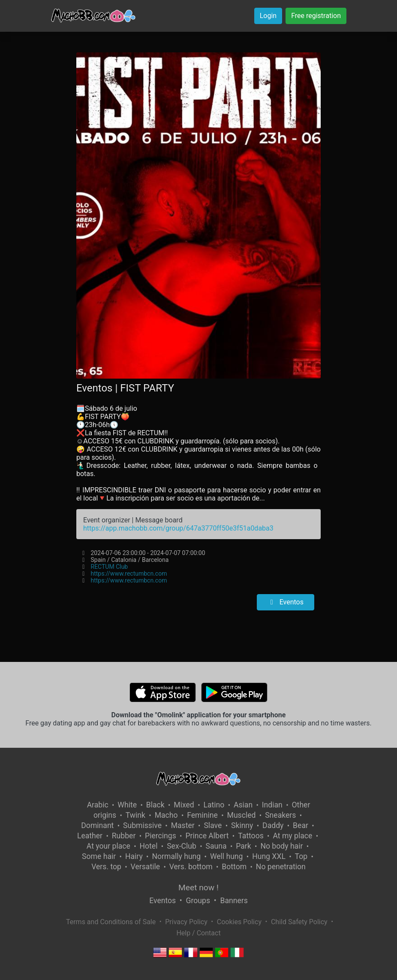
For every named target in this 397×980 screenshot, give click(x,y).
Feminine (202, 815)
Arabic (98, 805)
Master (183, 825)
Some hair (99, 856)
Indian (272, 805)
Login (268, 16)
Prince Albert (207, 836)
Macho (166, 815)
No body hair (281, 846)
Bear (301, 825)
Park (243, 846)
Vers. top (106, 867)
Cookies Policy (239, 922)
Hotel (149, 846)
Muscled (242, 815)
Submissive (142, 825)
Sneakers (280, 815)
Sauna (216, 846)
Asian (243, 805)
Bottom (234, 867)
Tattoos (251, 836)
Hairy (134, 856)
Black (155, 805)
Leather (90, 836)
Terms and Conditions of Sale (111, 922)
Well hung (227, 856)
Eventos (286, 602)
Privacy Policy (186, 922)
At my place (292, 836)
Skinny (242, 825)
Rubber (124, 836)
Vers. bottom (191, 867)
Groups (198, 901)
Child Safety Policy (299, 922)
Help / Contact (198, 933)
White (127, 805)
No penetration (281, 867)
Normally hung (176, 856)
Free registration (316, 16)
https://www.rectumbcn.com (129, 573)
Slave (213, 825)
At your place (108, 846)
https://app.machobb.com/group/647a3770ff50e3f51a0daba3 (178, 528)
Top (301, 856)
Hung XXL (269, 856)
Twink (135, 815)
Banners (234, 901)
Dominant (97, 825)
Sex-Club (182, 846)
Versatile (145, 867)
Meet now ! (198, 887)
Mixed (184, 805)
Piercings (161, 836)
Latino (214, 805)
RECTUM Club (110, 567)
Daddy (273, 825)
